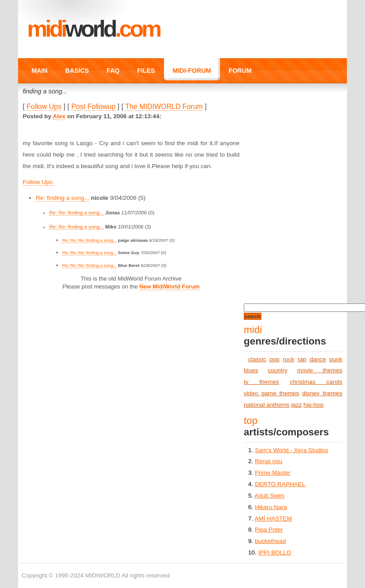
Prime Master (273, 473)
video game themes (271, 393)
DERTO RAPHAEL (280, 484)
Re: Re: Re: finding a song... (89, 240)
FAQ (113, 71)
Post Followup (94, 107)
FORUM (240, 71)
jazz (296, 405)
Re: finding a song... (62, 198)
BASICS (77, 71)
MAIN (39, 71)
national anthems (267, 405)
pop (274, 359)
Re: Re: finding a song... (76, 213)
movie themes (320, 370)
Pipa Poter (269, 530)
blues (251, 370)
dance (318, 359)
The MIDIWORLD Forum (164, 107)
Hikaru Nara (271, 507)
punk (336, 359)
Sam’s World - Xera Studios (291, 450)
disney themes (322, 393)
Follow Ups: (38, 182)
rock (289, 359)
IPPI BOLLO (275, 552)
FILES (146, 71)
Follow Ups (44, 107)
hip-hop (313, 405)
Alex (59, 116)
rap (302, 359)
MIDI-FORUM (192, 71)
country (277, 370)
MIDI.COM (93, 29)
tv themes (261, 382)
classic (257, 359)
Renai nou (268, 461)
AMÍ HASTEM (273, 519)
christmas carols (316, 382)
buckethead (270, 541)
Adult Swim (269, 496)
